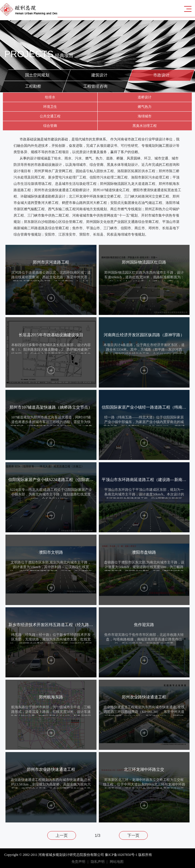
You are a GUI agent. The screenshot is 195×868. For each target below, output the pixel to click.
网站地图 (117, 862)
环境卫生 (50, 107)
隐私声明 (98, 862)
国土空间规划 (37, 75)
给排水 (50, 97)
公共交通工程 (50, 116)
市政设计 (162, 75)
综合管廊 (50, 126)
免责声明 (78, 862)
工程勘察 (33, 86)
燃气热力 (145, 107)
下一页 (133, 835)
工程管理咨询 (95, 86)
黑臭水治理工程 (145, 126)
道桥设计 (145, 97)
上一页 (62, 835)
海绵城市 (145, 116)
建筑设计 (99, 75)
